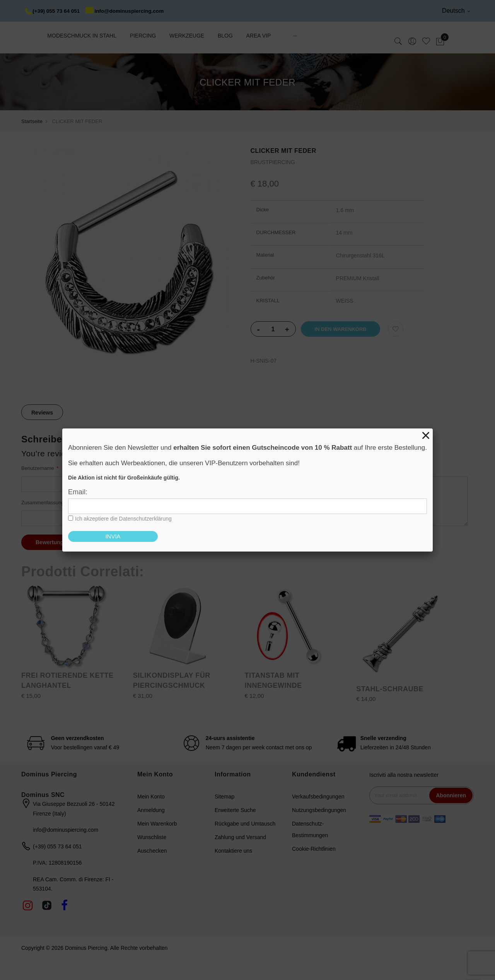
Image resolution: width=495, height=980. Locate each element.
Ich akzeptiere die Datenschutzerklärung (123, 519)
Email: (78, 492)
